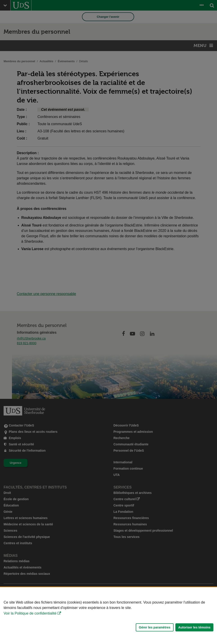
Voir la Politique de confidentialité (30, 613)
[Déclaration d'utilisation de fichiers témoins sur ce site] (108, 616)
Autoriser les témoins (194, 627)
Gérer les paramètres (155, 627)
